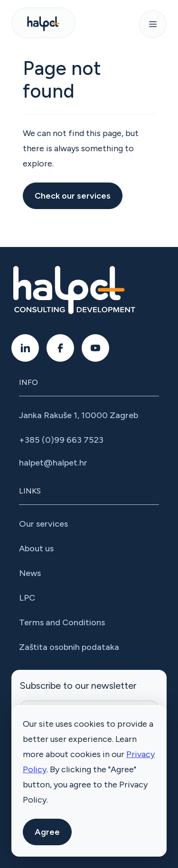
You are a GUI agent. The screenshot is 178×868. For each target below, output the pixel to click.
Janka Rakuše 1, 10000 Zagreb (79, 415)
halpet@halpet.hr (53, 463)
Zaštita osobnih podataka (69, 647)
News (30, 573)
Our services (43, 524)
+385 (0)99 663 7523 (61, 440)
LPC (27, 598)
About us (36, 548)
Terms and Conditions (62, 622)
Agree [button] (47, 832)
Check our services (73, 196)
